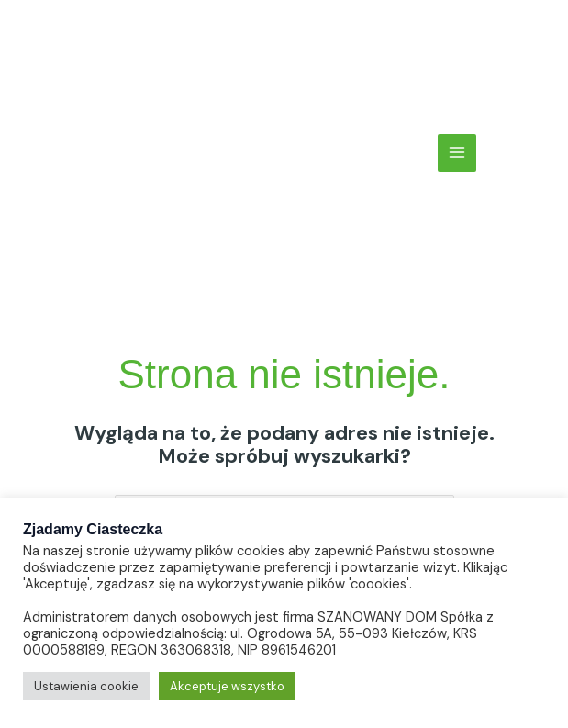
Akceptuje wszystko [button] (227, 686)
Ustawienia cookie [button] (86, 686)
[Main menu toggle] (457, 153)
